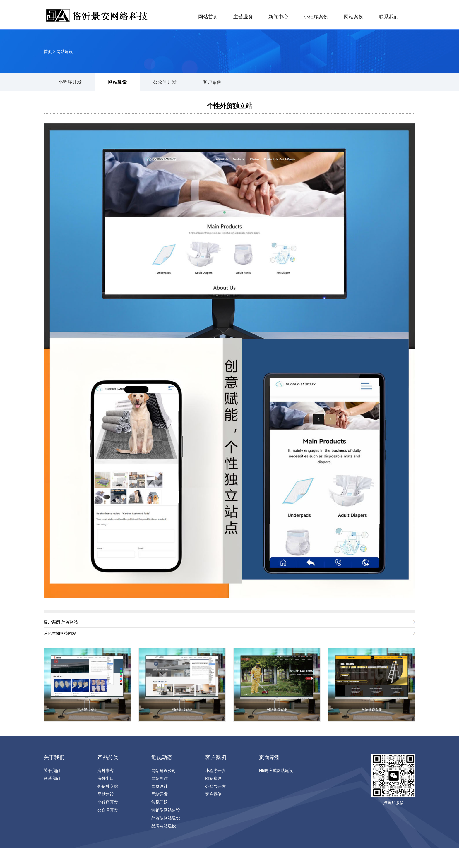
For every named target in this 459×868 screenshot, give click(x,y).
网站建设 (65, 52)
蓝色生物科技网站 (60, 633)
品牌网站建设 (164, 826)
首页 (48, 52)
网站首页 (208, 17)
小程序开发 (70, 82)
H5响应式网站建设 (276, 771)
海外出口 (106, 778)
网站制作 (160, 778)
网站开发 (160, 794)
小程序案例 (316, 17)
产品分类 (108, 757)
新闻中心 (278, 17)
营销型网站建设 (166, 810)
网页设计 (160, 786)
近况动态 (162, 757)
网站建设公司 (164, 771)
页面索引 (270, 757)
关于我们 (52, 771)
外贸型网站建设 (166, 818)
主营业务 (243, 17)
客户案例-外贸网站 (61, 622)
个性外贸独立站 (229, 106)
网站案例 (354, 17)
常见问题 (160, 802)
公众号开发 (165, 82)
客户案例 (212, 82)
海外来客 (106, 771)
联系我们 (389, 17)
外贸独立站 (108, 786)
